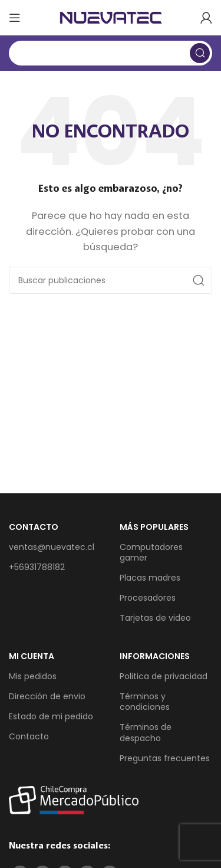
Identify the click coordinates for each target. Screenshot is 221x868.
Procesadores (148, 598)
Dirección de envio (47, 696)
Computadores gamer (151, 552)
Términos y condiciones (145, 702)
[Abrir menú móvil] (15, 18)
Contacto (29, 736)
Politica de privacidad (164, 676)
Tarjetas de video (155, 618)
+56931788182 (37, 567)
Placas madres (150, 578)
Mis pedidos (33, 676)
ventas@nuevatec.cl (52, 547)
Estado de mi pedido (51, 716)
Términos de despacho (146, 732)
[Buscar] (111, 53)
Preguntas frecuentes (165, 758)
